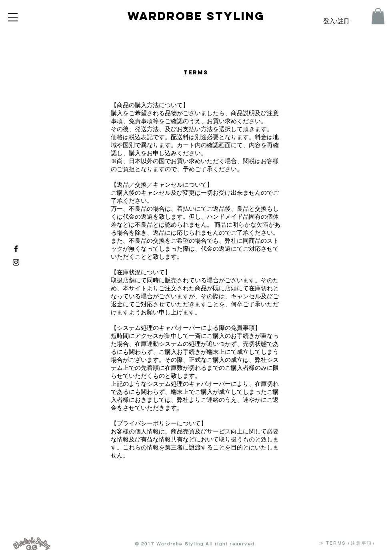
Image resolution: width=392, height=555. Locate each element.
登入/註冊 (336, 22)
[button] (13, 17)
